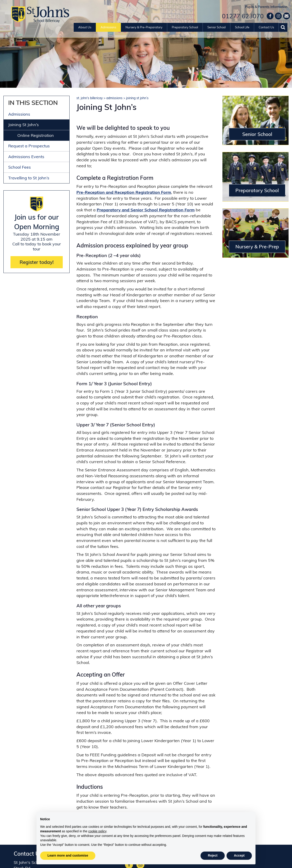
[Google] (278, 16)
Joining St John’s (23, 125)
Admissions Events (26, 157)
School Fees (20, 167)
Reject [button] (213, 855)
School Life (242, 27)
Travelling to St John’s (29, 178)
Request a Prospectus (29, 146)
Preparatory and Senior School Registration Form (146, 210)
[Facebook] (270, 16)
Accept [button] (239, 855)
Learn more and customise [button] (68, 855)
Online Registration (36, 135)
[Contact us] (287, 16)
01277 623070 (243, 16)
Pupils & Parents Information (266, 7)
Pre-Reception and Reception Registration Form (124, 192)
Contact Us (266, 27)
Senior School (216, 27)
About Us (85, 27)
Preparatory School (185, 27)
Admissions (108, 27)
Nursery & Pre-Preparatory (144, 27)
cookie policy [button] (97, 831)
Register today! (37, 262)
